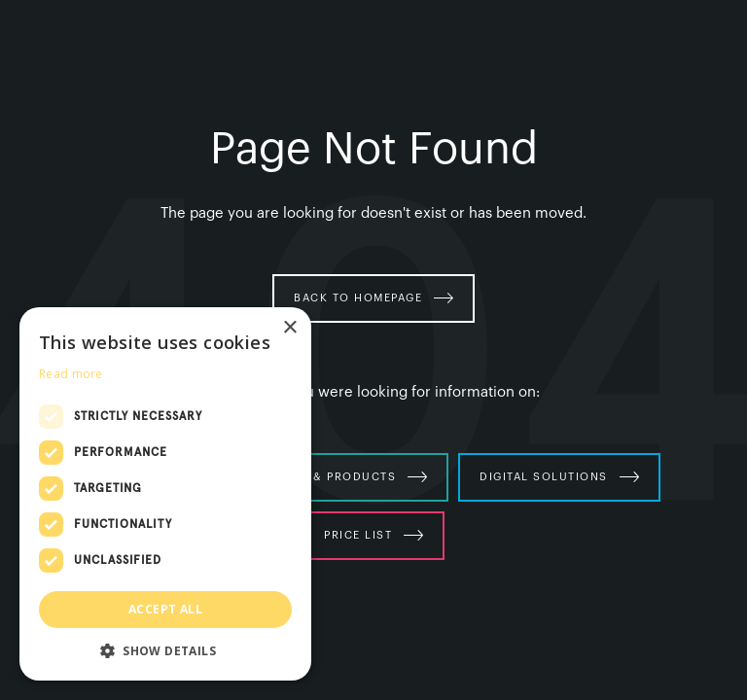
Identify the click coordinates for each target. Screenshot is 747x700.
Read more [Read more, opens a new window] (71, 374)
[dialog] (165, 494)
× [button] (289, 328)
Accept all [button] (165, 609)
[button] (165, 651)
